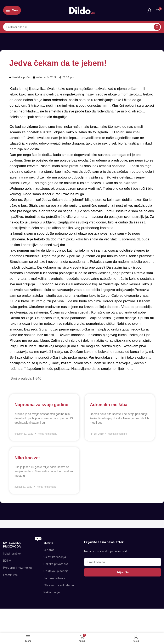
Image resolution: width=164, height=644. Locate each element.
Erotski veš (10, 575)
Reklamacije (52, 592)
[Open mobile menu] (12, 10)
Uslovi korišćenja (55, 557)
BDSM (7, 561)
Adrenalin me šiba (109, 405)
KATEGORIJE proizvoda (22, 544)
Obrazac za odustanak (59, 585)
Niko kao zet (27, 458)
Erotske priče (21, 77)
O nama (49, 550)
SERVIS (48, 543)
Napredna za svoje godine (41, 405)
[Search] (82, 27)
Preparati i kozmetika (17, 568)
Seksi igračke (12, 554)
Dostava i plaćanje (56, 571)
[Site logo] (82, 10)
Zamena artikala (54, 578)
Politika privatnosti (56, 564)
